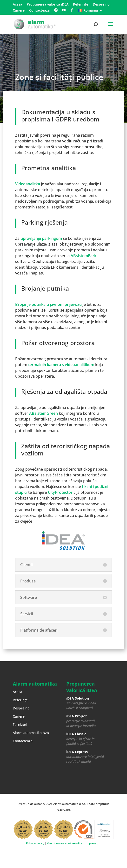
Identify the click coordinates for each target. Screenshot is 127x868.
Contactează (39, 11)
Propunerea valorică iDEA (48, 5)
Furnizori (20, 724)
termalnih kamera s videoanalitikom (61, 365)
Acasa (17, 5)
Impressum (93, 843)
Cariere (19, 11)
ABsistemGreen (43, 413)
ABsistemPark (84, 256)
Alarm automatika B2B (31, 733)
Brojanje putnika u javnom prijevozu (48, 304)
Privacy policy (35, 843)
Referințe (81, 5)
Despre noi (102, 5)
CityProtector (60, 492)
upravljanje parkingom (41, 238)
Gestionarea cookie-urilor (65, 843)
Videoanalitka (28, 184)
